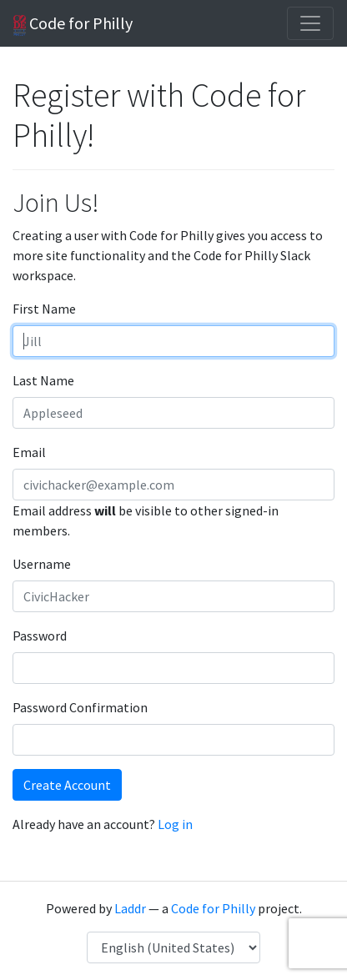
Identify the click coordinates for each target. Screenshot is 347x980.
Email (29, 452)
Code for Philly (73, 24)
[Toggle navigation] (310, 23)
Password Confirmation (80, 707)
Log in (175, 824)
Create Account (67, 785)
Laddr (130, 908)
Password (40, 636)
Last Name (43, 380)
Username (42, 564)
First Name (44, 309)
